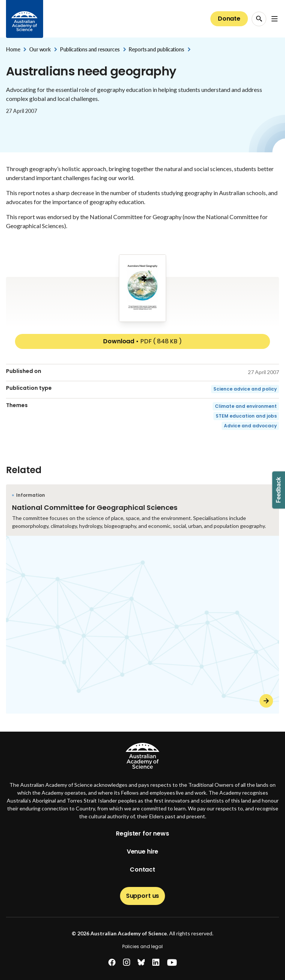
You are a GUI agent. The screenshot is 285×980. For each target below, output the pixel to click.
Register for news (142, 833)
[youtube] (172, 963)
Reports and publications (156, 49)
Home (13, 49)
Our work (40, 49)
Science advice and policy (245, 389)
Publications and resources (90, 49)
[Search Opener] (259, 19)
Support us (142, 896)
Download (142, 341)
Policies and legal (142, 946)
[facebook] (112, 963)
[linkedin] (156, 963)
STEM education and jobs (246, 416)
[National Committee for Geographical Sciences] (142, 599)
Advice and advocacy (250, 426)
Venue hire (142, 851)
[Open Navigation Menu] (274, 19)
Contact (142, 870)
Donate (229, 19)
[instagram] (127, 963)
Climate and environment (246, 406)
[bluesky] (141, 963)
